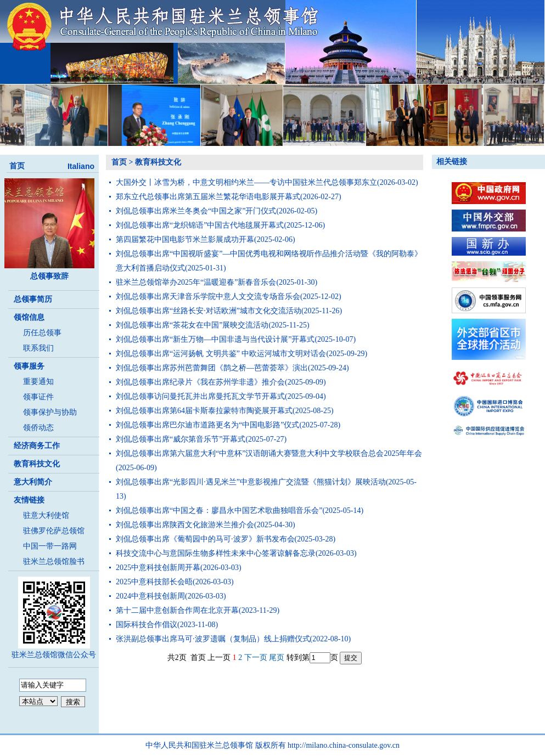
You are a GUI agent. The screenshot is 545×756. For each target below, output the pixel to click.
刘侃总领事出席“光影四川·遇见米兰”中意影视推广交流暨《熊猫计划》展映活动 (251, 482)
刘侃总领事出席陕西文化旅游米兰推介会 (185, 525)
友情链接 (29, 500)
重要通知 (38, 382)
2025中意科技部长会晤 (154, 582)
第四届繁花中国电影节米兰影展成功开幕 (185, 239)
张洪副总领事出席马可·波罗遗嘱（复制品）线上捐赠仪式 (213, 639)
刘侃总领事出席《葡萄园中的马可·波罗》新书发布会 (205, 539)
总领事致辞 (49, 276)
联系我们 (38, 348)
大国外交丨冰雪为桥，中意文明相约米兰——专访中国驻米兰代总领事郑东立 (246, 182)
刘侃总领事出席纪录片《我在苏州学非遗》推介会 (200, 382)
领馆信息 (29, 317)
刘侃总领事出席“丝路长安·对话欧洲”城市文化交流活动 (209, 311)
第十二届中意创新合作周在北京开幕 (177, 610)
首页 (17, 166)
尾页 (277, 658)
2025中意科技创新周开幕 (158, 568)
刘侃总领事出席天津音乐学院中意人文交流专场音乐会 (208, 297)
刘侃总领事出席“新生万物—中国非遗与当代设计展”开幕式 (215, 339)
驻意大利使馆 (46, 515)
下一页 (256, 658)
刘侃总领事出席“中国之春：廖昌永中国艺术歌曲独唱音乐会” (219, 510)
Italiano (81, 166)
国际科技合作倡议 (147, 625)
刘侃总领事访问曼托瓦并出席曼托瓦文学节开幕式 (200, 396)
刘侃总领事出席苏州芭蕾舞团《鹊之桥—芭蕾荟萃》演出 (212, 368)
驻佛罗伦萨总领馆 (54, 531)
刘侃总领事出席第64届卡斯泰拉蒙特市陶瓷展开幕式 (204, 411)
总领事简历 (33, 299)
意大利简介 (33, 482)
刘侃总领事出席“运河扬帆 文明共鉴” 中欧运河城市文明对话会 (221, 354)
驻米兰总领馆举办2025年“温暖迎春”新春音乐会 (196, 282)
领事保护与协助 (50, 412)
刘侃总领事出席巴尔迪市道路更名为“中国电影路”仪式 (207, 425)
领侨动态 (38, 428)
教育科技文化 (37, 464)
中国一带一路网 (50, 546)
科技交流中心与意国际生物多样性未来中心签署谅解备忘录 (216, 553)
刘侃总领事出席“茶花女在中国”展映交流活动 (192, 325)
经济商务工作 (37, 446)
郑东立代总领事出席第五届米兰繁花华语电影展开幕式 (208, 197)
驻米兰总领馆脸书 (54, 562)
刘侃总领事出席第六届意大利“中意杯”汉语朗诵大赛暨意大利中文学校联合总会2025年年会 (269, 453)
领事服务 (29, 366)
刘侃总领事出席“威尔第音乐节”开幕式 (181, 439)
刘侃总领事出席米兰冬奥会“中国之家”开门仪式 (196, 211)
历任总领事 (42, 333)
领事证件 (38, 397)
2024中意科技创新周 (150, 596)
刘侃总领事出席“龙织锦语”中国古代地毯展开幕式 (200, 225)
